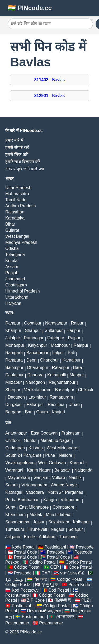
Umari (74, 405)
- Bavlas (50, 80)
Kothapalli (56, 375)
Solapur (76, 529)
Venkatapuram (38, 390)
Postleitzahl (55, 547)
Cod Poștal (59, 590)
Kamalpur (72, 360)
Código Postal (43, 562)
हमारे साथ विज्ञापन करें (23, 162)
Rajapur (81, 345)
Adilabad (47, 537)
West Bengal (17, 236)
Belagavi (62, 470)
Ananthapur (16, 433)
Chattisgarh (16, 285)
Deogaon (16, 397)
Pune (50, 455)
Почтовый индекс (44, 611)
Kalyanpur (37, 345)
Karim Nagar (39, 470)
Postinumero (17, 595)
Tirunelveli (37, 529)
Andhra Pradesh (21, 206)
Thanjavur (69, 537)
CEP (55, 567)
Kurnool (77, 463)
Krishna (36, 448)
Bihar (10, 224)
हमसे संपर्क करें (17, 147)
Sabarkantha (17, 522)
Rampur (13, 323)
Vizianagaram (34, 485)
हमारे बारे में (14, 140)
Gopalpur (33, 323)
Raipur (77, 323)
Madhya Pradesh (21, 242)
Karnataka (15, 218)
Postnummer (34, 617)
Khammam (15, 515)
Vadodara (35, 492)
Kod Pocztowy (25, 590)
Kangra (50, 500)
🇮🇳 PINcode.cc (30, 8)
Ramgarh (14, 353)
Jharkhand (15, 279)
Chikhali (86, 390)
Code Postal (80, 567)
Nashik (75, 478)
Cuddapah (15, 448)
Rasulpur (56, 405)
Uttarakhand (17, 297)
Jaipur (39, 522)
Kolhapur (81, 522)
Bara (78, 367)
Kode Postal (23, 547)
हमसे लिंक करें (16, 155)
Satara (11, 485)
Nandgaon (35, 382)
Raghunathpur (62, 382)
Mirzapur (13, 382)
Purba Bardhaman (22, 500)
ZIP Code (36, 600)
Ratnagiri (14, 492)
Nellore (66, 455)
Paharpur (35, 405)
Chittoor (13, 440)
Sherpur (13, 390)
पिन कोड (40, 579)
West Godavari (52, 463)
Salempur (14, 367)
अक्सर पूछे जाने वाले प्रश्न (25, 169)
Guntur (30, 440)
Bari (29, 412)
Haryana (13, 303)
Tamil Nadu (16, 200)
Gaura (42, 412)
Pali (71, 353)
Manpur (77, 375)
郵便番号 (63, 600)
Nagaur (58, 529)
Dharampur (38, 367)
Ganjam (41, 478)
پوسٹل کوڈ (14, 579)
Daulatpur (14, 375)
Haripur (73, 330)
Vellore (58, 478)
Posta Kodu (79, 585)
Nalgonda (84, 470)
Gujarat (12, 230)
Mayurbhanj (19, 478)
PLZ (85, 600)
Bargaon (13, 412)
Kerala (11, 261)
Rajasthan (15, 212)
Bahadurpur (37, 353)
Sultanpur (54, 330)
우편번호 (50, 585)
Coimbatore (63, 507)
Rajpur (74, 338)
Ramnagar (34, 338)
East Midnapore (34, 507)
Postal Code (25, 552)
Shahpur (33, 330)
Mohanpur (15, 345)
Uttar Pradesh (18, 188)
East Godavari (44, 433)
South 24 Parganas (23, 455)
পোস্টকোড (65, 617)
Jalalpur (13, 338)
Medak (36, 515)
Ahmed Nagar (64, 485)
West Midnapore (62, 448)
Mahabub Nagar (56, 440)
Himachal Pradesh (23, 291)
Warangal (14, 470)
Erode (29, 537)
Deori (31, 360)
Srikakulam (59, 522)
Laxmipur (37, 397)
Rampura (14, 360)
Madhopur (60, 345)
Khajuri (58, 412)
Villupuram (71, 500)
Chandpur (49, 360)
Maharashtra (17, 194)
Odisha (12, 248)
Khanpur (13, 330)
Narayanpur (56, 323)
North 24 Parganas (65, 492)
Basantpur (65, 390)
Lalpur (58, 353)
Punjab (12, 273)
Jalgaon (13, 537)
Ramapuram (61, 397)
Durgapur (14, 405)
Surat (10, 507)
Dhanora (36, 375)
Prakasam (71, 433)
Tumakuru (15, 529)
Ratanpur (61, 367)
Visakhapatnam (20, 463)
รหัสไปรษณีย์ (72, 573)
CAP (46, 573)
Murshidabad (58, 515)
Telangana (15, 255)
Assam (12, 267)
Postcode (85, 547)
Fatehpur (56, 338)
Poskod (12, 562)
